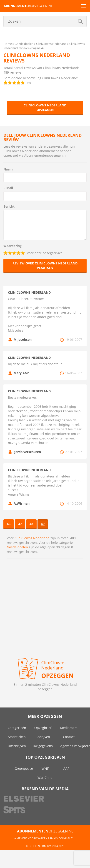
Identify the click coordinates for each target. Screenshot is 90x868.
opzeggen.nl (28, 6)
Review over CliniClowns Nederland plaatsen (45, 265)
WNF (45, 768)
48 (31, 524)
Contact (69, 737)
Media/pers (69, 728)
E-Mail (8, 188)
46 (9, 524)
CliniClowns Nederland (32, 538)
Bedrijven (43, 737)
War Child (45, 778)
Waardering (12, 246)
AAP (66, 768)
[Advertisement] (43, 606)
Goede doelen (17, 547)
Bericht (9, 206)
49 (43, 524)
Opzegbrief (43, 728)
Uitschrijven (17, 746)
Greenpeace (24, 768)
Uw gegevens (43, 746)
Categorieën (17, 728)
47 (20, 524)
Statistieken (17, 737)
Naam (8, 169)
